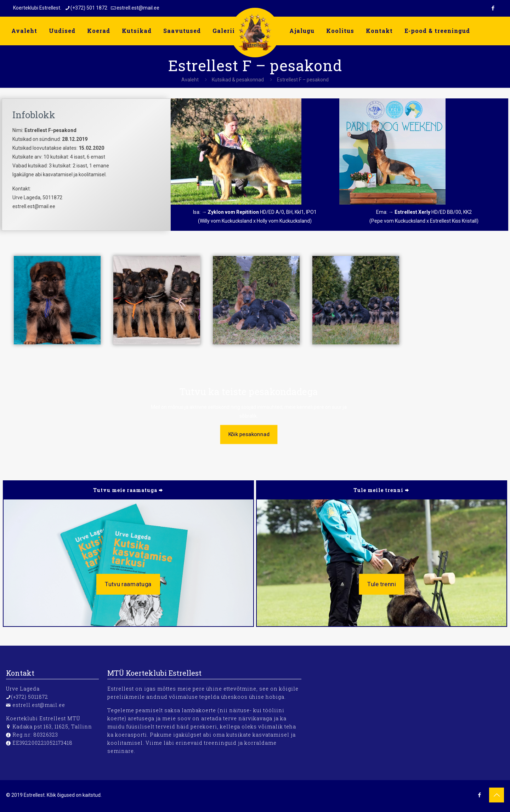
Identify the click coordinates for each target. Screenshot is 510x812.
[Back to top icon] (497, 795)
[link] (236, 151)
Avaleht (190, 80)
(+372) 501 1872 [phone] (89, 8)
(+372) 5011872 (30, 697)
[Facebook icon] (493, 8)
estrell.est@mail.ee (39, 705)
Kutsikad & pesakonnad (238, 80)
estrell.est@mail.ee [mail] (138, 8)
